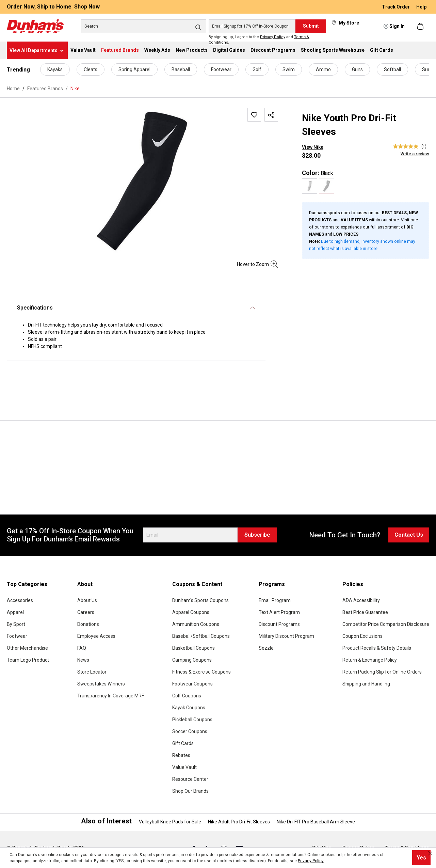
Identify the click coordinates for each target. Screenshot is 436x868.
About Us (87, 600)
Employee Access (96, 636)
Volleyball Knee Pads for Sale (170, 822)
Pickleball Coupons (192, 720)
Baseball (181, 69)
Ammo (323, 69)
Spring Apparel (134, 69)
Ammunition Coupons (196, 624)
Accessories (20, 600)
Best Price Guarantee (365, 612)
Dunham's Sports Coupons (200, 600)
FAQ (82, 648)
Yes (421, 858)
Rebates (181, 755)
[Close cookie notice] (430, 853)
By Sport (16, 624)
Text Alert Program (279, 612)
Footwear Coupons (192, 684)
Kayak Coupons (189, 708)
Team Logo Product (28, 660)
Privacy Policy (273, 37)
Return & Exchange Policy (370, 660)
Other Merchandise (27, 648)
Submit (311, 26)
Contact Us (409, 535)
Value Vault (184, 767)
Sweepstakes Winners (101, 684)
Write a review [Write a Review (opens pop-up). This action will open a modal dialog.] (415, 154)
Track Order (396, 7)
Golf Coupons (187, 696)
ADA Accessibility (361, 600)
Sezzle (266, 648)
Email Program (275, 600)
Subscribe (257, 535)
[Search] (144, 26)
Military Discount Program (286, 636)
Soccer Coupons (190, 731)
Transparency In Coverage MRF (111, 696)
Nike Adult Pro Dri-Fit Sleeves (239, 822)
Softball (392, 69)
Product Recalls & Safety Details (377, 648)
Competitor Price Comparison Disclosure (386, 624)
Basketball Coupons (193, 648)
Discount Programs (279, 624)
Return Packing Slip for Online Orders (382, 672)
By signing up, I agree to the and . (259, 40)
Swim (289, 69)
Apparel (15, 612)
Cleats (91, 69)
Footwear (221, 69)
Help (421, 7)
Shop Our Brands (190, 791)
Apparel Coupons (191, 612)
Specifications (35, 308)
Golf (257, 69)
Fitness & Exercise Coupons (201, 672)
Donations (88, 624)
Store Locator (92, 672)
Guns (357, 69)
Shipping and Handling (366, 684)
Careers (86, 612)
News (83, 660)
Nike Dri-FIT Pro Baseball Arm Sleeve (316, 822)
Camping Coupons (192, 660)
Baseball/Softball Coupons (201, 636)
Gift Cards (183, 743)
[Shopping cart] (421, 26)
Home (13, 89)
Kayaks (55, 69)
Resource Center (190, 779)
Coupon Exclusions (362, 636)
